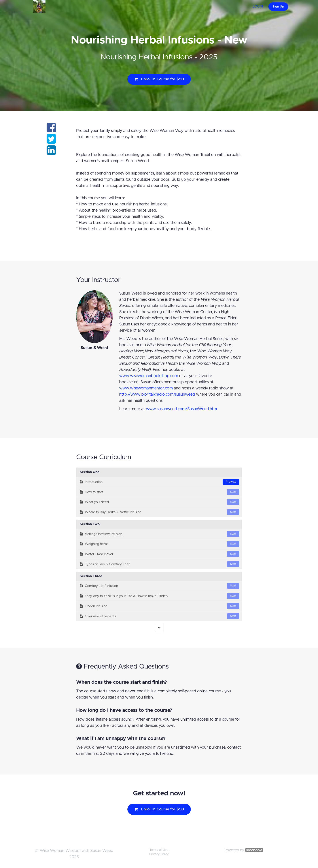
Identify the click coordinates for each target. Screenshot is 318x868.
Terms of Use (159, 850)
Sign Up (278, 7)
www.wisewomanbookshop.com (149, 376)
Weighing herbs (160, 544)
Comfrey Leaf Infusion (160, 586)
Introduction (160, 482)
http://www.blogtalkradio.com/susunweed (157, 395)
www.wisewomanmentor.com (146, 388)
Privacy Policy (159, 854)
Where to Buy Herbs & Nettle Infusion (160, 512)
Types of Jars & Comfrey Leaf (160, 564)
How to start (160, 492)
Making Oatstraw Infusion (160, 534)
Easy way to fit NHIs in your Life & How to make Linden (160, 596)
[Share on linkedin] (51, 153)
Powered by (244, 850)
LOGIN (258, 7)
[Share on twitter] (51, 142)
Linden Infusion (160, 606)
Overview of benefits (160, 616)
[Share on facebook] (51, 130)
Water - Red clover (160, 554)
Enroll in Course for (159, 79)
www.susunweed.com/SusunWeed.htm (181, 409)
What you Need (160, 502)
